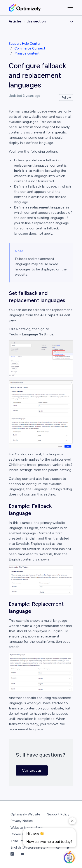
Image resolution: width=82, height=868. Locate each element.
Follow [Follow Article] (66, 98)
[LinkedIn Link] (12, 854)
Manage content (27, 53)
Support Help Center (25, 44)
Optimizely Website (25, 814)
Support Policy (58, 814)
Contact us (32, 770)
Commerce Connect (30, 48)
